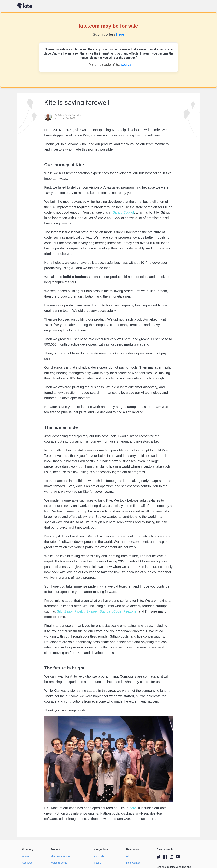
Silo (59, 611)
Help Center (133, 863)
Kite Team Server (60, 856)
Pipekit (79, 611)
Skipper (92, 611)
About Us (27, 863)
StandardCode (110, 611)
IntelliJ (98, 863)
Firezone (129, 611)
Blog (129, 856)
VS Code (99, 856)
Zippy (68, 611)
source (126, 64)
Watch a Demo (59, 863)
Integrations (101, 849)
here (120, 34)
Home (25, 856)
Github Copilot (123, 212)
